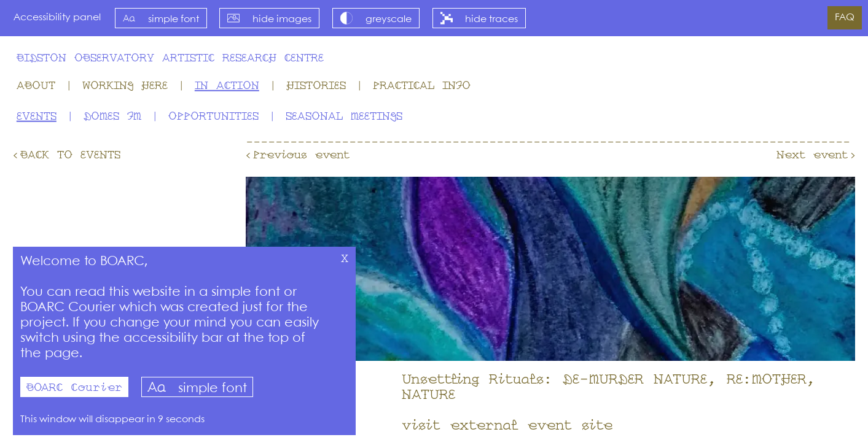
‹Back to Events (67, 156)
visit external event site (507, 426)
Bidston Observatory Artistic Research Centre (170, 58)
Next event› (816, 156)
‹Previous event (298, 156)
